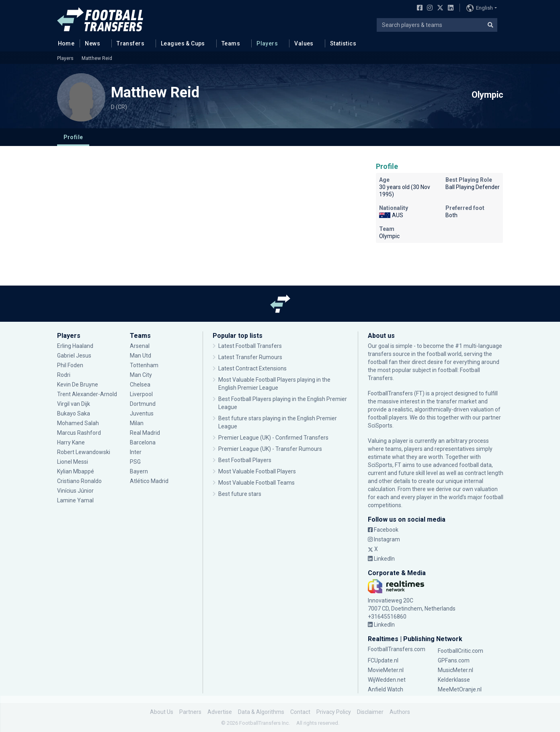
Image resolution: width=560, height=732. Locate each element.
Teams (231, 43)
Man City (141, 375)
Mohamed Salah (78, 423)
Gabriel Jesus (74, 356)
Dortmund (143, 404)
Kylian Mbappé (76, 471)
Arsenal (140, 346)
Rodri (64, 375)
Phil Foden (70, 365)
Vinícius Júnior (75, 491)
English (480, 8)
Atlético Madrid (149, 481)
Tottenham (144, 365)
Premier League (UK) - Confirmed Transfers (273, 438)
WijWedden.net (387, 680)
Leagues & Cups (183, 43)
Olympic (487, 95)
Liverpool (141, 394)
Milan (137, 423)
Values (304, 43)
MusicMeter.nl (455, 670)
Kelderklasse (454, 680)
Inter (136, 452)
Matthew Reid (97, 58)
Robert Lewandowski (84, 452)
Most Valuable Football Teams (256, 483)
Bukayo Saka (74, 413)
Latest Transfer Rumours (250, 357)
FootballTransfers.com (397, 649)
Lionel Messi (73, 462)
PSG (135, 462)
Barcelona (143, 442)
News (92, 43)
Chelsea (140, 385)
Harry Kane (71, 442)
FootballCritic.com (461, 651)
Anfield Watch (386, 689)
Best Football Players (245, 460)
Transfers (130, 43)
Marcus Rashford (79, 433)
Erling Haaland (75, 346)
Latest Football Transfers (250, 346)
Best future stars (240, 494)
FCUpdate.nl (383, 660)
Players (267, 43)
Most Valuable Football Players (257, 471)
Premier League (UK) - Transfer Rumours (270, 449)
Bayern (139, 471)
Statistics (343, 43)
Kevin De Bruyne (78, 385)
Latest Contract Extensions (252, 368)
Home (64, 43)
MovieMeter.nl (386, 670)
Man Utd (141, 356)
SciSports (380, 426)
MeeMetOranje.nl (460, 689)
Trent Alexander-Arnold (88, 394)
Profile (73, 137)
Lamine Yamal (75, 500)
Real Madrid (145, 433)
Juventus (142, 413)
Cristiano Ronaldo (79, 481)
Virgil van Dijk (74, 404)
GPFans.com (454, 660)
